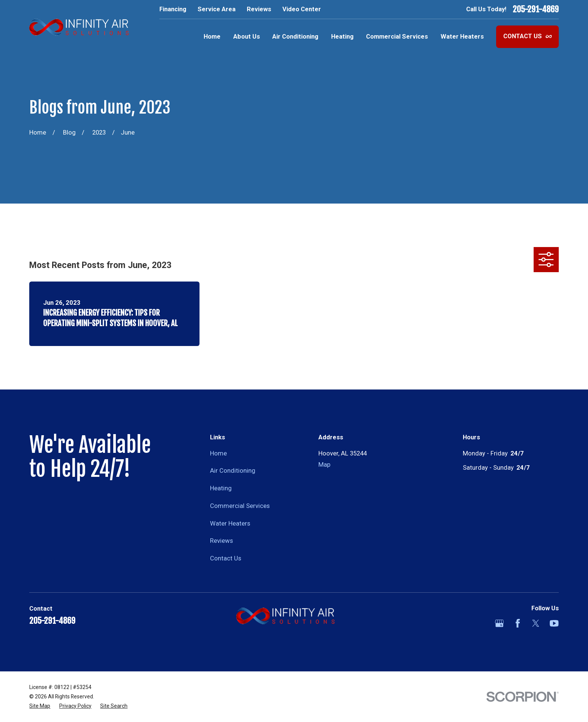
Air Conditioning (233, 471)
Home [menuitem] (212, 37)
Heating (221, 488)
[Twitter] (536, 623)
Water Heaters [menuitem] (462, 37)
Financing (173, 9)
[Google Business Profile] (499, 623)
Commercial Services (240, 506)
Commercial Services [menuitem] (397, 37)
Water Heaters (230, 524)
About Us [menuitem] (247, 37)
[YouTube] (554, 623)
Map (324, 465)
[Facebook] (518, 623)
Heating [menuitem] (342, 37)
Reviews (259, 9)
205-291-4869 (536, 9)
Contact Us (528, 36)
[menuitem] (40, 706)
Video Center (302, 9)
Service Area (217, 9)
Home (218, 453)
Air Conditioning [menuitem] (295, 37)
